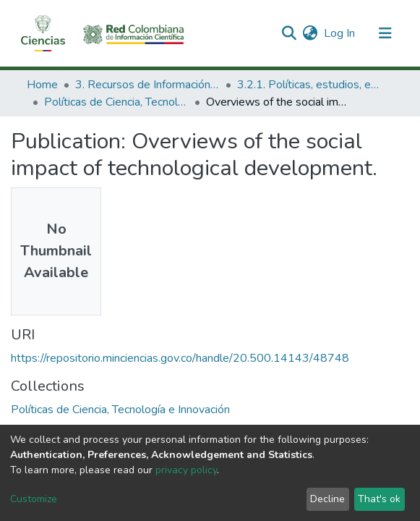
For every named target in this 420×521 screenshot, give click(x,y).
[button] (310, 33)
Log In (340, 33)
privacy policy (186, 470)
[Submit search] (290, 33)
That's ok (379, 499)
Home (42, 85)
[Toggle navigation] (385, 33)
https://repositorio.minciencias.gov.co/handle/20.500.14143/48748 (180, 358)
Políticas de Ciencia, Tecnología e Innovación (116, 102)
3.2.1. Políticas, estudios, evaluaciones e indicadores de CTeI (309, 85)
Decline (327, 499)
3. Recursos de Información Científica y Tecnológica (147, 85)
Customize (34, 499)
